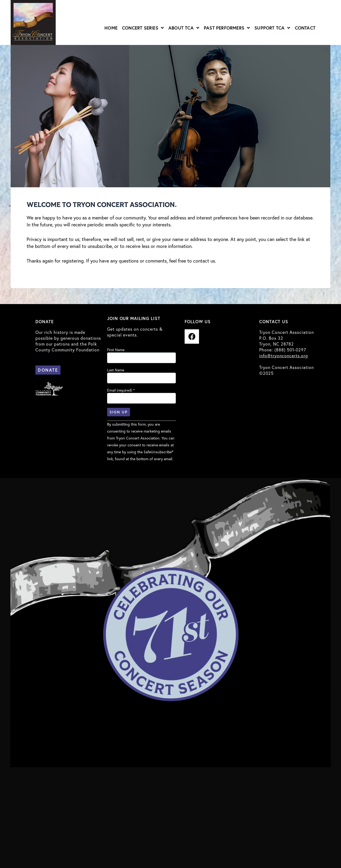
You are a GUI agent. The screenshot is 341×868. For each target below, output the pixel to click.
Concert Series (143, 28)
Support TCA (272, 28)
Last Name (116, 370)
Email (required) (121, 390)
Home (111, 28)
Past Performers (227, 28)
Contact (305, 28)
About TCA (184, 28)
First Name (116, 350)
